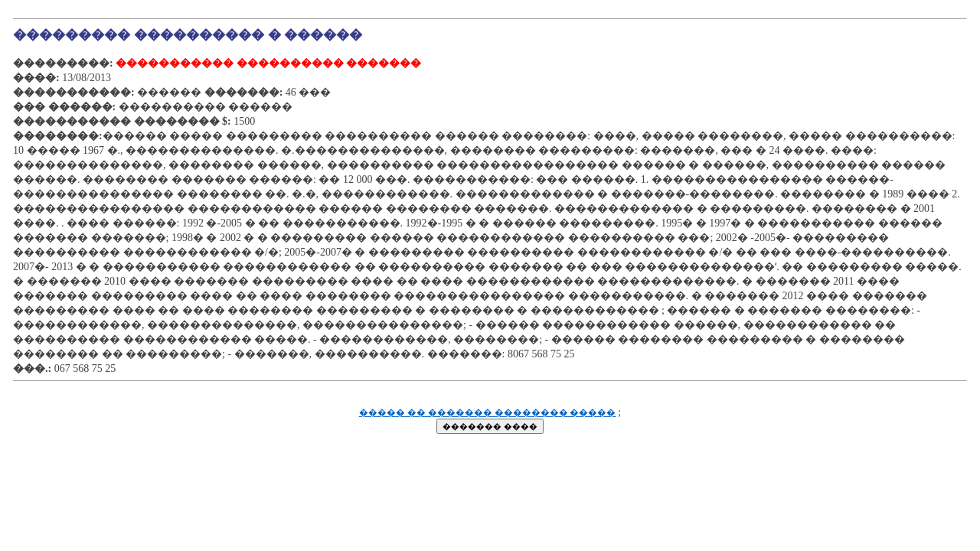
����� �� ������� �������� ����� (488, 413)
